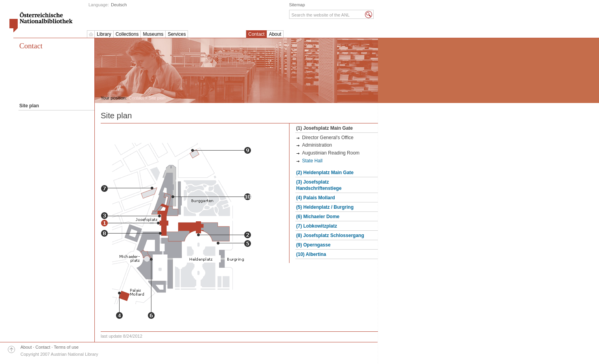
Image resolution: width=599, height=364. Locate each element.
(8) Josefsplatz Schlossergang (330, 235)
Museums (153, 34)
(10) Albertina (311, 254)
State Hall (312, 161)
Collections (127, 34)
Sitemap (297, 5)
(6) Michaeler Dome (318, 217)
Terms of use (66, 347)
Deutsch (119, 5)
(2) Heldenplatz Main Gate (325, 173)
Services (177, 34)
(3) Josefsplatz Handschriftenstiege (319, 185)
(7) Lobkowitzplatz (317, 226)
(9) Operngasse (313, 245)
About (275, 34)
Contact (256, 34)
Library (104, 34)
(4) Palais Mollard (316, 198)
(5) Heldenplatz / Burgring (325, 207)
